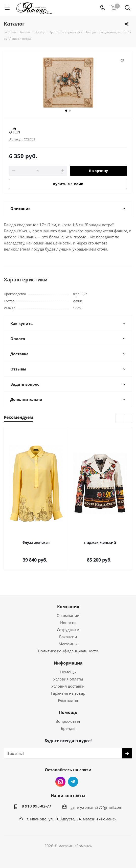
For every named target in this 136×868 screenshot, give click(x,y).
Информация (68, 663)
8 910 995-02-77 (37, 806)
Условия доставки (68, 686)
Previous (120, 419)
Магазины (68, 644)
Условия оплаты (68, 679)
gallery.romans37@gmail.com (96, 807)
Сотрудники (68, 630)
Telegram (73, 782)
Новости (68, 623)
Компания (68, 607)
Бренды (68, 728)
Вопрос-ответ (68, 721)
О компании (68, 615)
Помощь (68, 672)
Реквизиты (68, 700)
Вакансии (68, 637)
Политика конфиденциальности (68, 651)
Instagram (60, 782)
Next (128, 419)
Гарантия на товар (68, 693)
